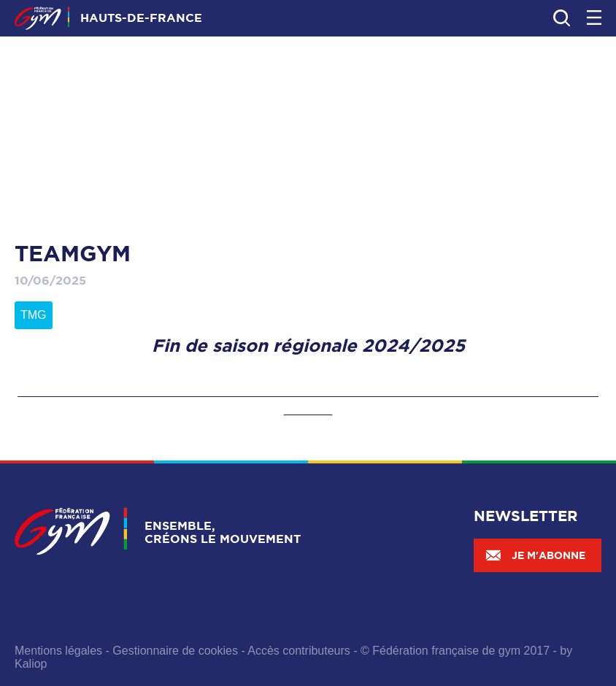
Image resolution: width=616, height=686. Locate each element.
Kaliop (31, 664)
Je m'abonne (535, 555)
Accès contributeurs (299, 651)
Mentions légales (58, 651)
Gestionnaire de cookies (175, 651)
